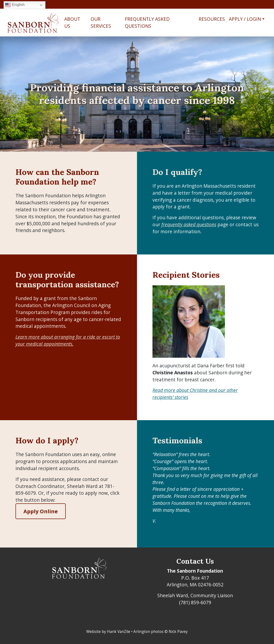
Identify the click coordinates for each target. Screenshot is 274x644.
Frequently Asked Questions (147, 22)
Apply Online (41, 511)
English (15, 5)
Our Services (101, 22)
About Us (72, 22)
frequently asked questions (189, 224)
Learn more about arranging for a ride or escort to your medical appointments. (68, 340)
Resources (212, 19)
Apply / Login (245, 19)
